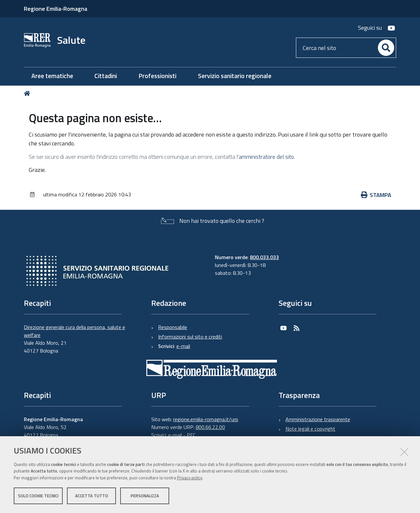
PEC (191, 435)
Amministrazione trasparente (318, 419)
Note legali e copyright (310, 429)
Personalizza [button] (145, 496)
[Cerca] (386, 48)
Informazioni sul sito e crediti (190, 337)
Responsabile (173, 327)
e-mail (183, 346)
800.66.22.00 (210, 427)
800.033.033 (264, 257)
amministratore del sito (266, 157)
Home (28, 93)
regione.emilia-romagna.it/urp (206, 419)
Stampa (376, 195)
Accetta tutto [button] (92, 496)
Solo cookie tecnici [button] (38, 496)
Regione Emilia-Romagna (56, 9)
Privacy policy (190, 478)
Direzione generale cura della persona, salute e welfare (74, 331)
